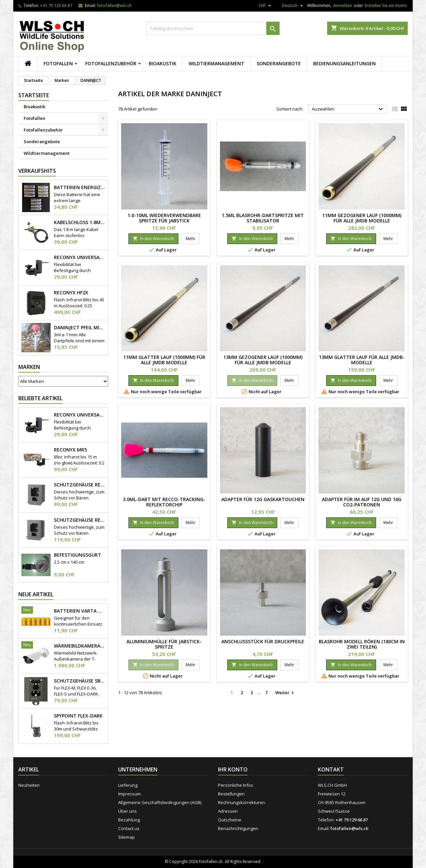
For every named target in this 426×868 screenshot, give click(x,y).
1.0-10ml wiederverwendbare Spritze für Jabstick (164, 218)
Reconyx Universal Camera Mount (80, 257)
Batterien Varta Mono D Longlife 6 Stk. (80, 611)
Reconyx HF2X (71, 293)
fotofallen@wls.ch (114, 5)
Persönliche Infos (236, 785)
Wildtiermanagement (216, 63)
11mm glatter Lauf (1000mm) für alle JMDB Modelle (164, 360)
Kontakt (331, 769)
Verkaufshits (37, 171)
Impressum (129, 794)
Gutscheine (230, 820)
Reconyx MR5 (70, 450)
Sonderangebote (279, 63)
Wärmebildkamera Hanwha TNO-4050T (80, 646)
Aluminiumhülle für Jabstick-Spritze (164, 644)
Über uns (127, 811)
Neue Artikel (36, 594)
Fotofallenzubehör (111, 63)
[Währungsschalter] (266, 6)
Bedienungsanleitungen (344, 63)
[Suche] (213, 28)
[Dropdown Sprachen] (290, 7)
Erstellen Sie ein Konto (386, 5)
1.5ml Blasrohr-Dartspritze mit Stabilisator (263, 218)
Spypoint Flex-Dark (78, 716)
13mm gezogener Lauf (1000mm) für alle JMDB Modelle (263, 360)
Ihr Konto (233, 769)
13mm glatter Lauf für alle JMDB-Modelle (362, 360)
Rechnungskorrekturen (241, 802)
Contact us (129, 828)
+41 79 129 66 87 (56, 5)
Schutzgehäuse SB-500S (80, 681)
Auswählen (348, 109)
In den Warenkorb (153, 239)
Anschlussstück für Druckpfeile (263, 641)
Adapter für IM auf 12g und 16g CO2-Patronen (362, 502)
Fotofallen (58, 63)
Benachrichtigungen (238, 828)
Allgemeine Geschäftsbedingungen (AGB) (160, 802)
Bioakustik (163, 63)
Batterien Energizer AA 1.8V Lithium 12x (80, 187)
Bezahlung (129, 820)
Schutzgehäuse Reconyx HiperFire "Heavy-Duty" (80, 520)
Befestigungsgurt (78, 555)
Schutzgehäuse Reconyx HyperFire (80, 485)
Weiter (285, 693)
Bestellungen (231, 794)
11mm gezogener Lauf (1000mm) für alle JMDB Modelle (362, 218)
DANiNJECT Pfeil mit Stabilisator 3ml (80, 328)
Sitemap (126, 837)
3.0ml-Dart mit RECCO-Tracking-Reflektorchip (164, 502)
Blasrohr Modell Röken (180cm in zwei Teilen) (362, 644)
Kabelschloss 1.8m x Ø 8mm (80, 222)
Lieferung (128, 785)
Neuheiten (29, 785)
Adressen (228, 811)
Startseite (34, 95)
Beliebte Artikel (40, 398)
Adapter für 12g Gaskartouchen (263, 499)
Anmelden (343, 5)
